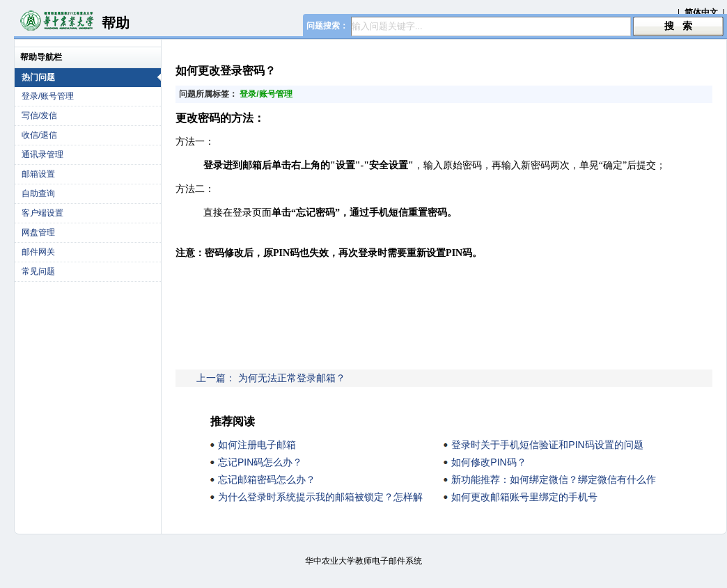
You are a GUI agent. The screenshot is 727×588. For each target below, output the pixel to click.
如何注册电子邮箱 (257, 445)
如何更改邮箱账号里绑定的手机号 (524, 497)
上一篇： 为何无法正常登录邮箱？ (271, 378)
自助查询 (38, 193)
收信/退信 (39, 135)
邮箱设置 (38, 174)
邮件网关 (38, 252)
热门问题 (91, 77)
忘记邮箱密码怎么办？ (267, 479)
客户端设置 (42, 213)
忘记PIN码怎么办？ (260, 462)
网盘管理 (38, 232)
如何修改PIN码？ (488, 462)
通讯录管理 (42, 154)
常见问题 (38, 271)
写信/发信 (39, 116)
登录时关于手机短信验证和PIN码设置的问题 (547, 445)
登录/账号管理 (48, 96)
